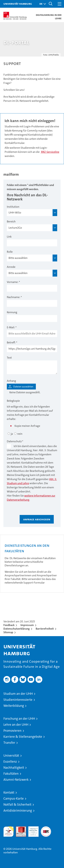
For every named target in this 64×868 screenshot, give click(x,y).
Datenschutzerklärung (17, 629)
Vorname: (13, 282)
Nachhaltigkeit (14, 768)
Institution (13, 207)
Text (9, 358)
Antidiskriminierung (18, 811)
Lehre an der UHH (16, 725)
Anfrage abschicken (37, 519)
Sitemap (8, 632)
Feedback (9, 625)
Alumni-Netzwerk (16, 780)
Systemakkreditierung (46, 828)
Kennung (12, 312)
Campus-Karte (14, 798)
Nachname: (14, 297)
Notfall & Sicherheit (17, 804)
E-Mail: (11, 327)
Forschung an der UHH (19, 719)
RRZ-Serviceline (50, 152)
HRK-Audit (32, 830)
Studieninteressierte (18, 700)
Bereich (11, 221)
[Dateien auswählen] (21, 387)
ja (12, 434)
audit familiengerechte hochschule (9, 832)
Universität (11, 756)
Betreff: (11, 342)
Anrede (11, 267)
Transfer (9, 743)
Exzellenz (10, 762)
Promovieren (12, 731)
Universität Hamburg (18, 4)
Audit (19, 828)
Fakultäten (11, 774)
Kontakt (9, 792)
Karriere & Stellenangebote (23, 737)
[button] (42, 4)
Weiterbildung (14, 706)
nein (20, 434)
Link (9, 237)
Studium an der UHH (18, 694)
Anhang (11, 381)
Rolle (10, 252)
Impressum (27, 625)
